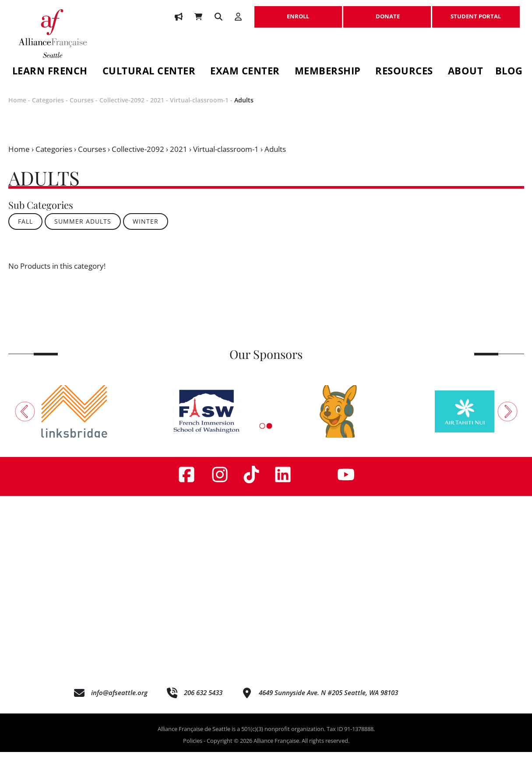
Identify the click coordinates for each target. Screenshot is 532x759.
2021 (157, 107)
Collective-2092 (122, 107)
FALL (25, 229)
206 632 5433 (203, 700)
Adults (244, 107)
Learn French (50, 72)
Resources (404, 72)
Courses (82, 107)
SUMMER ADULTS (83, 229)
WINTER (146, 229)
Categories (48, 107)
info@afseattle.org (119, 700)
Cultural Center (149, 72)
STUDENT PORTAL (476, 12)
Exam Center (245, 72)
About (466, 72)
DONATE (387, 12)
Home (17, 107)
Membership (328, 72)
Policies (193, 748)
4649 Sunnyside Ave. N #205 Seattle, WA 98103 (328, 700)
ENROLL (298, 12)
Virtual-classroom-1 (199, 107)
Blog (509, 72)
